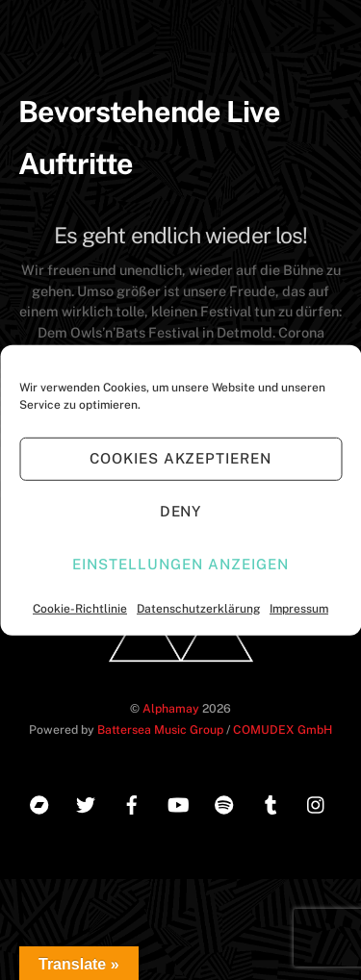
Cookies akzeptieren (181, 458)
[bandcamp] (39, 803)
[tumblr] (271, 803)
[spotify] (224, 803)
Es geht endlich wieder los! (180, 235)
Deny (181, 511)
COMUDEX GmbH (283, 729)
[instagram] (317, 803)
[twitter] (86, 803)
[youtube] (178, 803)
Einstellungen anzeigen (180, 564)
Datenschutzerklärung (198, 608)
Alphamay (171, 708)
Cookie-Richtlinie (80, 608)
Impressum (299, 608)
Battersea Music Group (160, 729)
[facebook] (132, 803)
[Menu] (323, 26)
